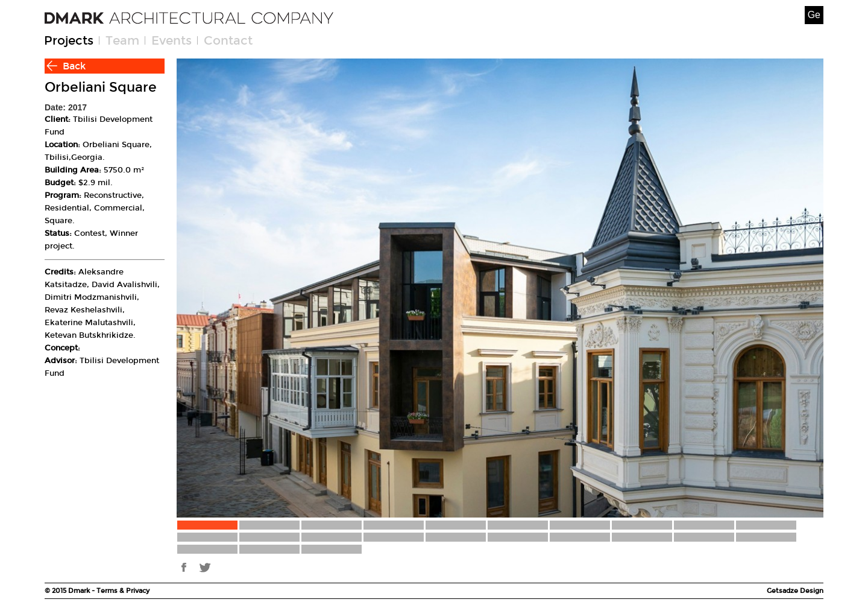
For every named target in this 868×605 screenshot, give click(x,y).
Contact (228, 40)
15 (456, 537)
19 (704, 537)
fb (184, 567)
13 (332, 537)
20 (766, 537)
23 (332, 549)
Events (171, 40)
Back (74, 66)
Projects (69, 40)
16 (518, 537)
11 (207, 537)
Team (122, 40)
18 (642, 537)
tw (205, 567)
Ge (814, 15)
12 (269, 537)
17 (580, 537)
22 (269, 549)
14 (394, 537)
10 (766, 525)
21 (207, 549)
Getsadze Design (795, 591)
